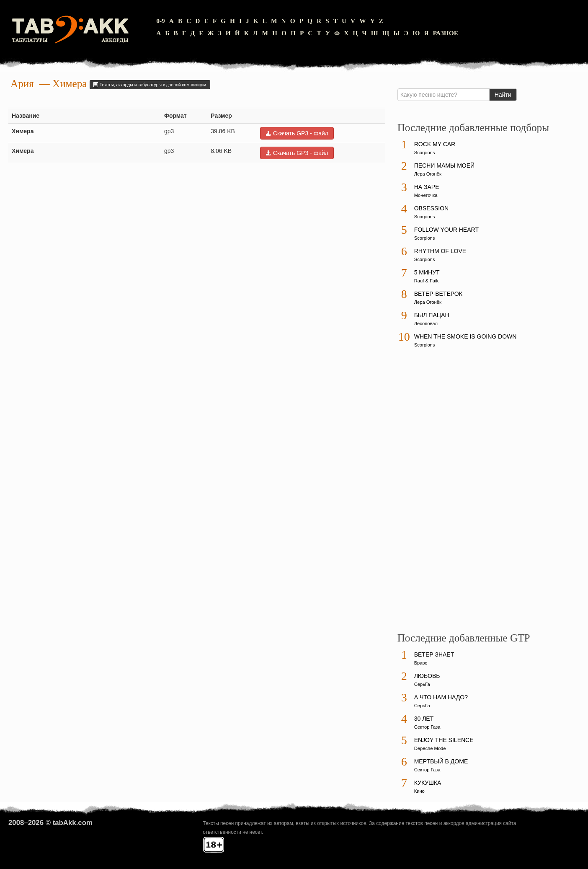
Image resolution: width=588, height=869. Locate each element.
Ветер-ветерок (438, 294)
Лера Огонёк (428, 174)
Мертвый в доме (441, 761)
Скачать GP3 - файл (297, 133)
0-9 (161, 21)
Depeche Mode (430, 748)
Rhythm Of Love (440, 251)
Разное (446, 33)
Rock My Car (435, 144)
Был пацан (432, 315)
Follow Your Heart (446, 230)
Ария (22, 84)
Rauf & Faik (426, 281)
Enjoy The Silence (444, 740)
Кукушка (428, 783)
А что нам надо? (441, 697)
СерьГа (422, 684)
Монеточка (426, 195)
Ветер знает (434, 654)
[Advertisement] (460, 494)
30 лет (424, 719)
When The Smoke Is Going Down (465, 336)
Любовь (427, 676)
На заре (427, 187)
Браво (421, 663)
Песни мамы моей (444, 166)
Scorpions (425, 153)
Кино (419, 791)
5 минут (427, 272)
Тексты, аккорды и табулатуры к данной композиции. (150, 85)
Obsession (431, 208)
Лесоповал (426, 323)
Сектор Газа (427, 727)
